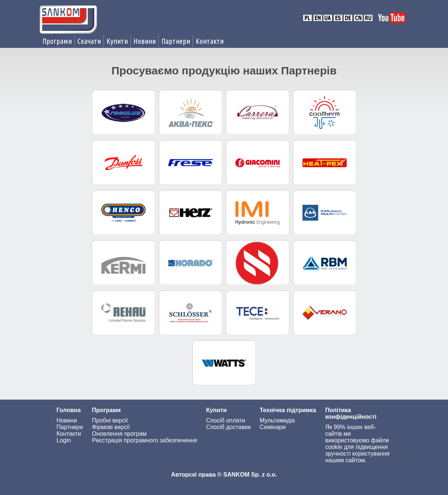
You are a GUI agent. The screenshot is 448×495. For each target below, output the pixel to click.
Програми (57, 41)
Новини (145, 41)
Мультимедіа (277, 420)
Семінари (273, 427)
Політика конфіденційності (351, 413)
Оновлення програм (119, 434)
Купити (117, 41)
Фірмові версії (111, 427)
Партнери (176, 41)
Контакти (210, 41)
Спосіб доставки (228, 427)
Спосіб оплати (225, 420)
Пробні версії (110, 420)
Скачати (89, 41)
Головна (69, 410)
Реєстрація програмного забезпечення (145, 440)
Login (64, 440)
